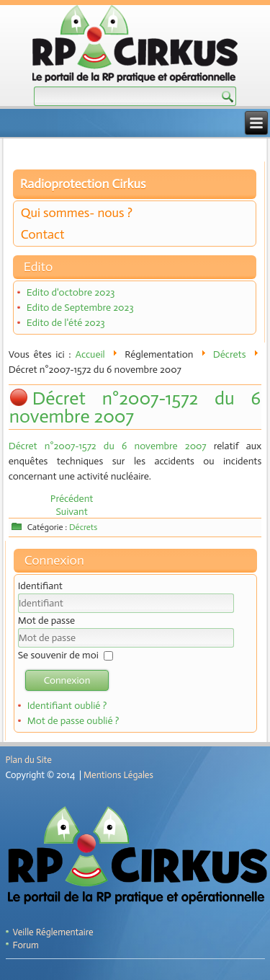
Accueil (90, 354)
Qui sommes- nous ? (77, 213)
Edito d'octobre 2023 (71, 292)
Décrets (230, 354)
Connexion (67, 680)
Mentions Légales (118, 775)
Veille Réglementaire (53, 932)
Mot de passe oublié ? (73, 721)
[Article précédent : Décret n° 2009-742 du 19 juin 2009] (72, 499)
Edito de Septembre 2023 (80, 308)
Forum (26, 945)
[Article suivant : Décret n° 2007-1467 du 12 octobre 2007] (71, 512)
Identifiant (40, 586)
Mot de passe (46, 621)
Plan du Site (29, 760)
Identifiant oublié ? (67, 706)
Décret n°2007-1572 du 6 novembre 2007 (135, 407)
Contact (43, 234)
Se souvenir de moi (58, 655)
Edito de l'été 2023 (66, 323)
